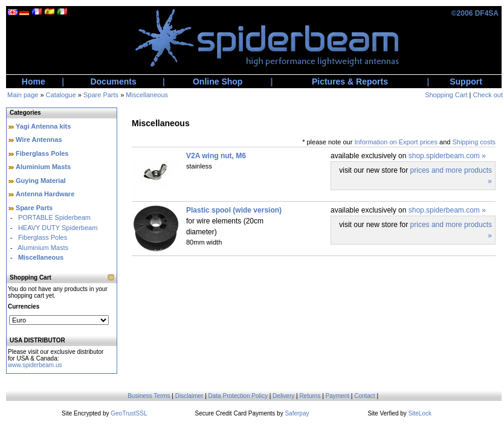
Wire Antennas (39, 139)
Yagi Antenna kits (43, 126)
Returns (310, 396)
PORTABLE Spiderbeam (54, 217)
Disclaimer (189, 396)
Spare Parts (101, 95)
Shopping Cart (446, 95)
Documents (113, 82)
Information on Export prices (396, 142)
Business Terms (149, 396)
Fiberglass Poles (42, 153)
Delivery (283, 396)
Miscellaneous (147, 95)
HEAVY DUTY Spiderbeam (58, 228)
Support (466, 82)
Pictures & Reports (350, 82)
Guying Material (41, 181)
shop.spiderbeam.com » (447, 156)
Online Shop (218, 82)
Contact (364, 396)
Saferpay (297, 413)
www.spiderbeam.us (35, 365)
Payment (338, 396)
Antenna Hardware (45, 194)
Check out (488, 95)
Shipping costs (474, 142)
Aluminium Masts (43, 167)
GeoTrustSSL (129, 413)
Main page (23, 95)
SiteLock (420, 413)
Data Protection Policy (238, 396)
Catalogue (61, 95)
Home (34, 82)
